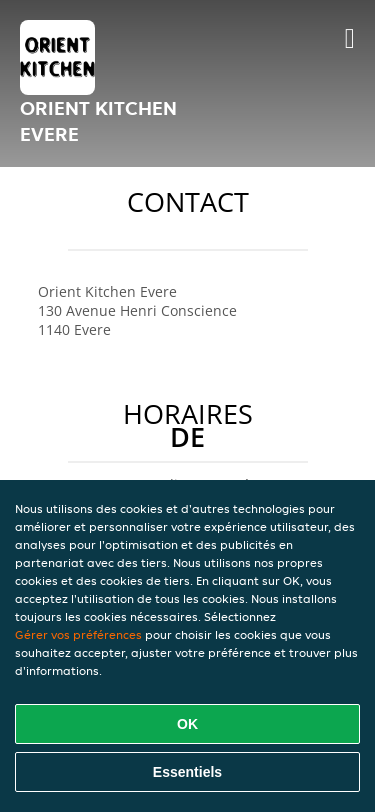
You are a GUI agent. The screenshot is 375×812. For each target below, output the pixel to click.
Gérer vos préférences (78, 634)
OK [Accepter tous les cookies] (187, 724)
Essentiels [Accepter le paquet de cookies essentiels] (187, 772)
